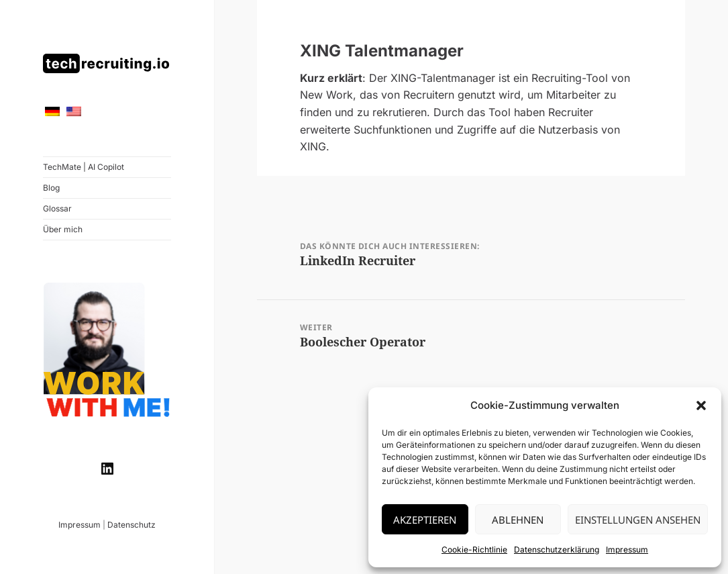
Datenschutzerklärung (557, 549)
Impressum (627, 549)
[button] (701, 405)
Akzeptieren (425, 520)
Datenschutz (132, 525)
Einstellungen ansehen (638, 520)
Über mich (63, 229)
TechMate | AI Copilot (84, 167)
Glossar (57, 208)
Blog (51, 188)
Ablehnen (518, 520)
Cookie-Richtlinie (474, 549)
